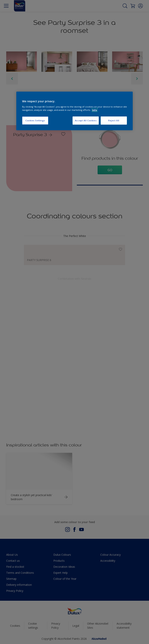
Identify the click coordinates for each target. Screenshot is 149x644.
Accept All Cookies (86, 120)
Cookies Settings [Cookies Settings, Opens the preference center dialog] (35, 120)
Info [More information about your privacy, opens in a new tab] (95, 110)
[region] (74, 111)
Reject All (114, 120)
